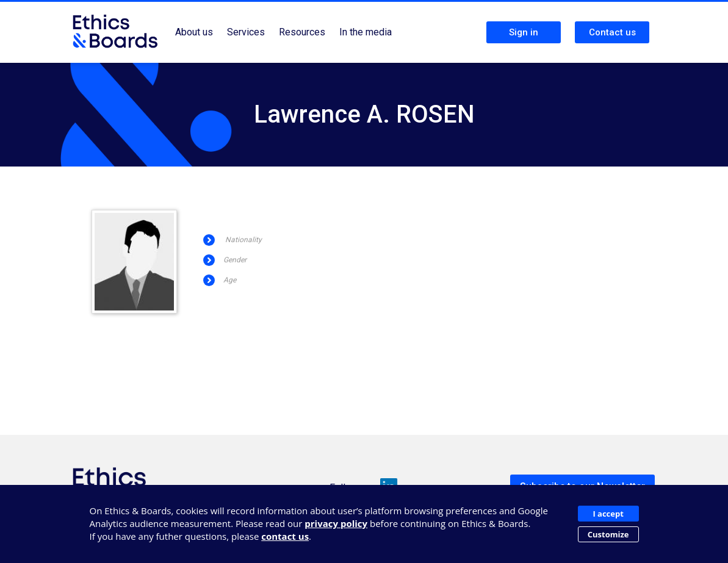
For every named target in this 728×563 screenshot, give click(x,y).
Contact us (612, 32)
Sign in (524, 32)
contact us (285, 536)
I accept (608, 514)
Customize (608, 534)
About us (194, 32)
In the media (366, 32)
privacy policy (336, 523)
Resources (302, 32)
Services (246, 32)
